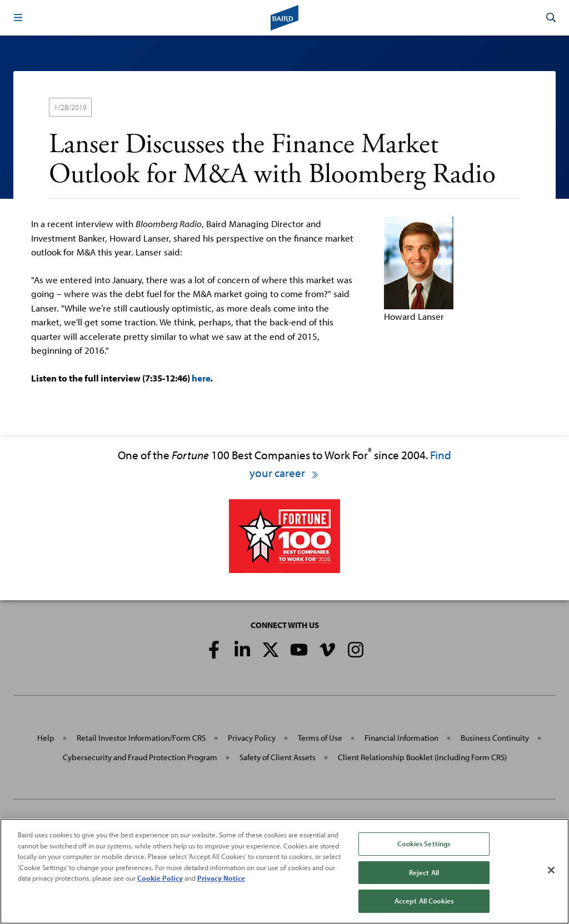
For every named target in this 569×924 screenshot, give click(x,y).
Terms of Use (320, 738)
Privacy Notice (221, 878)
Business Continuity (495, 738)
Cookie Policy (160, 878)
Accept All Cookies (424, 901)
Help (46, 738)
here (201, 378)
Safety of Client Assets (278, 757)
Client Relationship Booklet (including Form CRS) (422, 757)
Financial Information (401, 738)
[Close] (551, 870)
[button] (18, 18)
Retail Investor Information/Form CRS (141, 738)
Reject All (424, 872)
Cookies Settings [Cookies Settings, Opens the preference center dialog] (424, 843)
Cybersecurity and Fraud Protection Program (140, 757)
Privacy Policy (252, 738)
